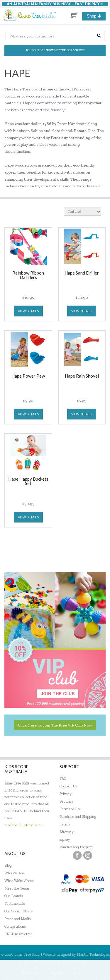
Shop (96, 16)
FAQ (63, 778)
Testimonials (15, 903)
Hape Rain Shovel (82, 376)
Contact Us (68, 786)
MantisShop (76, 961)
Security (66, 801)
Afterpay (67, 832)
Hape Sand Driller (82, 273)
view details (28, 311)
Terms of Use (70, 809)
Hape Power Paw (28, 376)
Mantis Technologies (93, 954)
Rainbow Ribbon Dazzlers (28, 275)
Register (57, 972)
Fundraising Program (77, 847)
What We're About (19, 881)
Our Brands (14, 896)
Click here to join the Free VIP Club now (55, 725)
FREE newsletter (18, 934)
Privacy (66, 794)
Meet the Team (17, 888)
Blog (8, 865)
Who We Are (14, 873)
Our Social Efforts (18, 911)
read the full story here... (24, 825)
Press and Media (18, 919)
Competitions (15, 926)
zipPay (65, 839)
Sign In (78, 972)
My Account (31, 972)
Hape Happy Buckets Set (28, 481)
